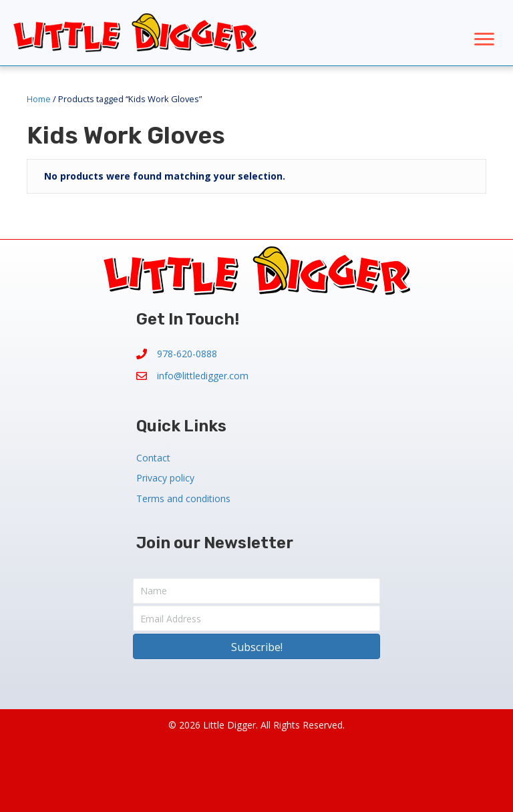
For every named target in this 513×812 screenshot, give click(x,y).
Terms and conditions (183, 498)
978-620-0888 (187, 354)
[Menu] (484, 39)
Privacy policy (165, 478)
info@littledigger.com (203, 376)
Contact (153, 458)
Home (39, 99)
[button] (256, 646)
